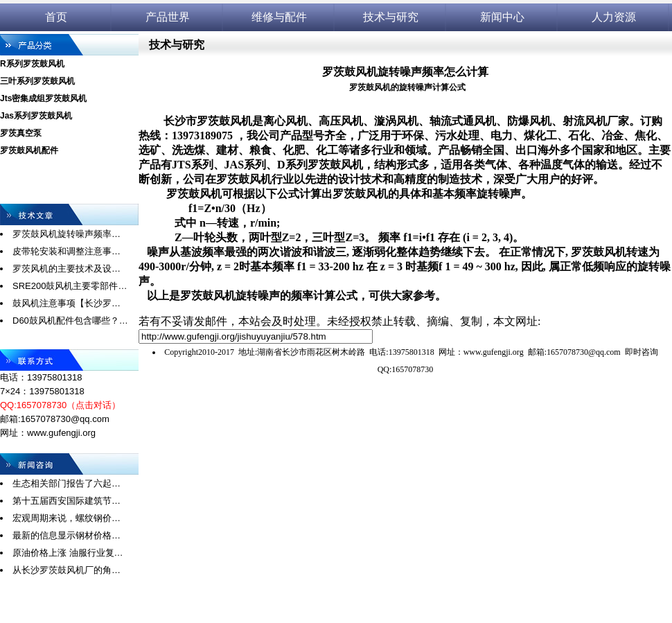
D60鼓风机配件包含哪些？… (70, 321)
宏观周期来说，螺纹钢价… (67, 518)
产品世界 (168, 17)
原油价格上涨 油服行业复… (68, 553)
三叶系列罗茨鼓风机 (37, 81)
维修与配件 (279, 17)
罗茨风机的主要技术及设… (67, 269)
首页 (56, 17)
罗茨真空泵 (21, 133)
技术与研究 (391, 17)
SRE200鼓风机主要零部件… (70, 286)
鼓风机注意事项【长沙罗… (67, 303)
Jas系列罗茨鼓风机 (36, 116)
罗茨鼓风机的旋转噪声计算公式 (407, 87)
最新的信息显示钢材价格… (67, 535)
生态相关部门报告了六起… (67, 483)
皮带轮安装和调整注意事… (67, 251)
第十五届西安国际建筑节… (67, 501)
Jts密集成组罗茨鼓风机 (43, 98)
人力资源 (614, 17)
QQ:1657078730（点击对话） (60, 405)
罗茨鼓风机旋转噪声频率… (67, 234)
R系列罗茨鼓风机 (32, 64)
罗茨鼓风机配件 (29, 150)
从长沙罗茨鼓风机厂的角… (67, 570)
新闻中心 (502, 17)
